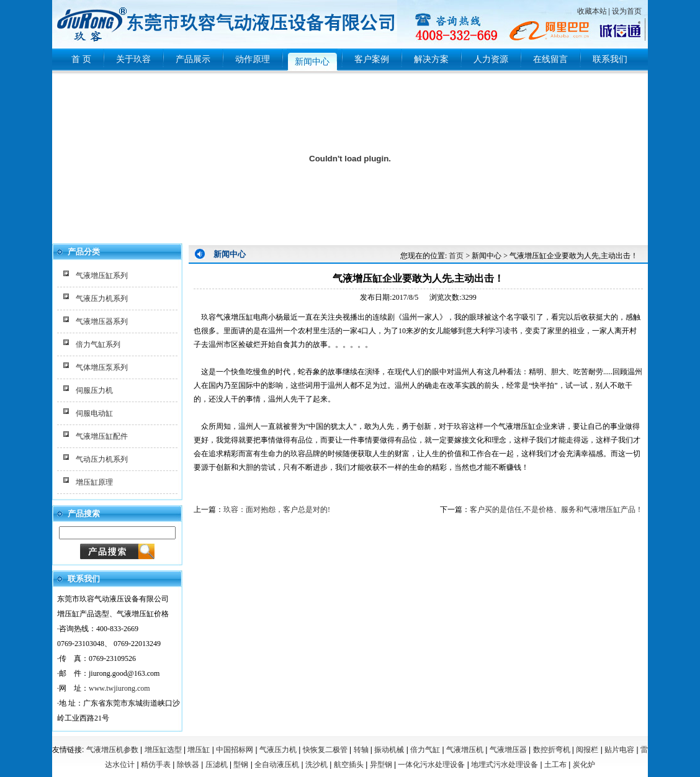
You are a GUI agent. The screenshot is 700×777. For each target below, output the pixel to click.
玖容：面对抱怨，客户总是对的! (277, 510)
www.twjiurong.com (119, 688)
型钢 (241, 765)
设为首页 (627, 11)
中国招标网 (235, 750)
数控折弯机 (552, 750)
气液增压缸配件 (102, 436)
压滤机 (217, 765)
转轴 (361, 750)
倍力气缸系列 (98, 344)
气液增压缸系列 (102, 276)
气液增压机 (465, 750)
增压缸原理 (94, 482)
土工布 (555, 765)
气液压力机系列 (102, 299)
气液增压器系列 (102, 321)
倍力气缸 (425, 750)
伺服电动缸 (94, 413)
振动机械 (389, 750)
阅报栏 (587, 750)
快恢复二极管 (325, 750)
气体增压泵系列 (102, 367)
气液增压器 (508, 750)
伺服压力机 (94, 390)
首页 (456, 256)
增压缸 (199, 750)
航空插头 (349, 765)
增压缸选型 (163, 750)
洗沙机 (316, 765)
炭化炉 (584, 765)
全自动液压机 (277, 765)
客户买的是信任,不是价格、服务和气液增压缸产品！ (556, 510)
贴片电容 (619, 750)
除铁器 (188, 765)
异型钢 (381, 765)
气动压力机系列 (102, 459)
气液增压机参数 (112, 750)
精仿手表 (156, 765)
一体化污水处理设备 (431, 765)
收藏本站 (592, 11)
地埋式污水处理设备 (505, 765)
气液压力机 (278, 750)
